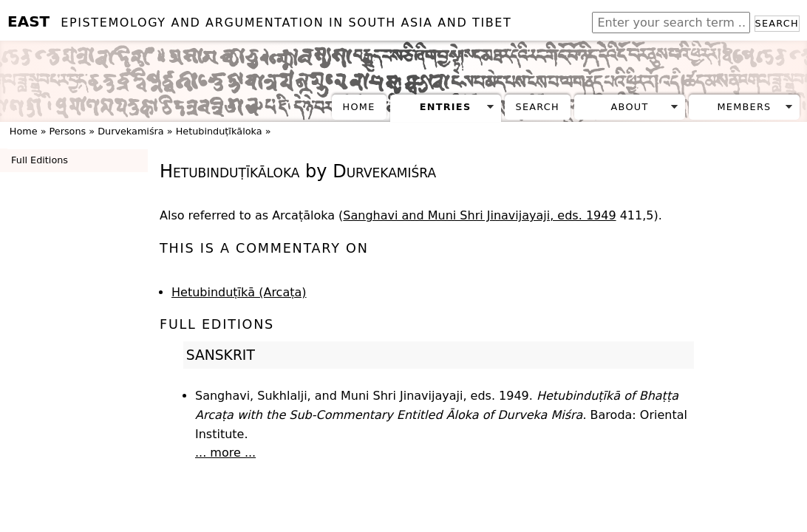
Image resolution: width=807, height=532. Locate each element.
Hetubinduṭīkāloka (219, 131)
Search (777, 23)
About (630, 107)
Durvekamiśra (131, 131)
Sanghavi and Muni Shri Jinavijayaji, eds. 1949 (479, 215)
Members (744, 107)
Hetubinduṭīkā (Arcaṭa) (239, 292)
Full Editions (40, 160)
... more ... (225, 453)
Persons (68, 131)
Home (359, 107)
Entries (446, 107)
